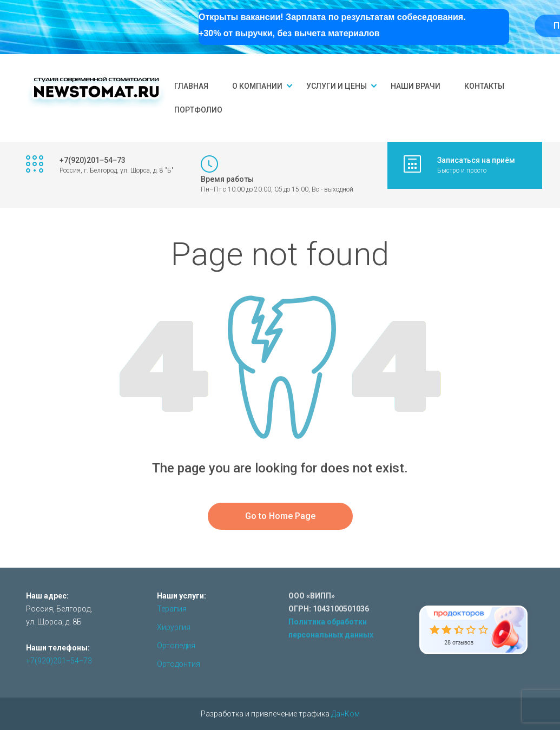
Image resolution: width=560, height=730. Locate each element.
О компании (257, 86)
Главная (191, 86)
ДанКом (345, 714)
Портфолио (198, 110)
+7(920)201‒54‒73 (59, 661)
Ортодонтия (179, 664)
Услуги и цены (337, 86)
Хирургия (174, 627)
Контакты (484, 86)
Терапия (172, 609)
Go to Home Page (280, 516)
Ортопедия (176, 646)
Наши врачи (416, 86)
